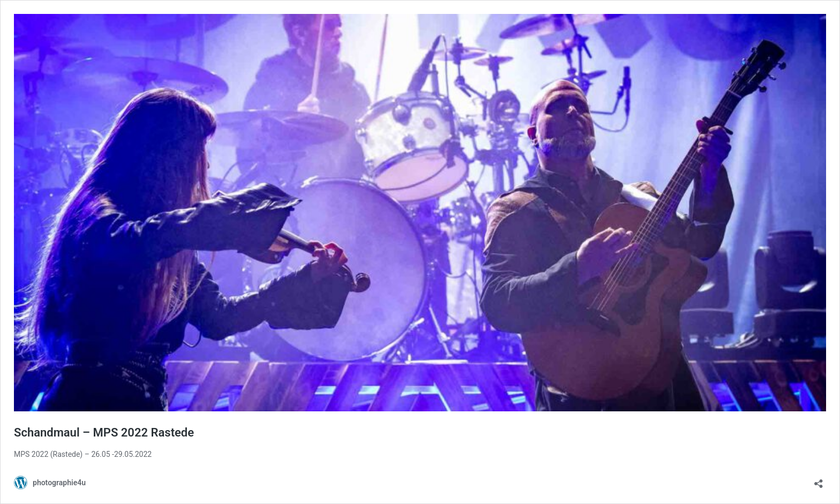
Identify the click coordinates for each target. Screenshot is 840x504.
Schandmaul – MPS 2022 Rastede (104, 432)
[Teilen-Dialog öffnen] (819, 480)
